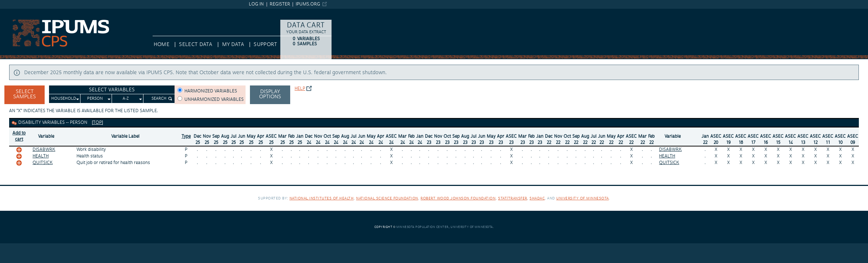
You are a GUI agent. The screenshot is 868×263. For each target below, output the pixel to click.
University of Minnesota (583, 198)
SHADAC (537, 198)
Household (64, 99)
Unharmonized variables (214, 100)
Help (300, 89)
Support (265, 45)
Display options (270, 94)
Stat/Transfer (512, 198)
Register (280, 4)
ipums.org (308, 4)
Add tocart (19, 136)
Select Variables (112, 90)
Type (186, 136)
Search (159, 99)
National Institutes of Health (322, 198)
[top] (98, 123)
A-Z (126, 99)
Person (95, 99)
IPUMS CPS (13, 12)
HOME (162, 45)
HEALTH (41, 156)
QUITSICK (43, 163)
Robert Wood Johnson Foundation (458, 198)
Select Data (196, 45)
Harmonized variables (211, 91)
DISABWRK (44, 150)
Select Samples (25, 94)
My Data (233, 45)
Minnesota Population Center (422, 227)
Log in (256, 4)
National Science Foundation (387, 198)
